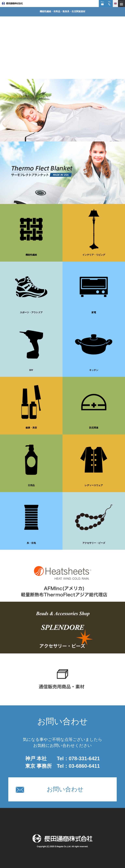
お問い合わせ (50, 789)
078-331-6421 (84, 759)
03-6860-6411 (84, 766)
